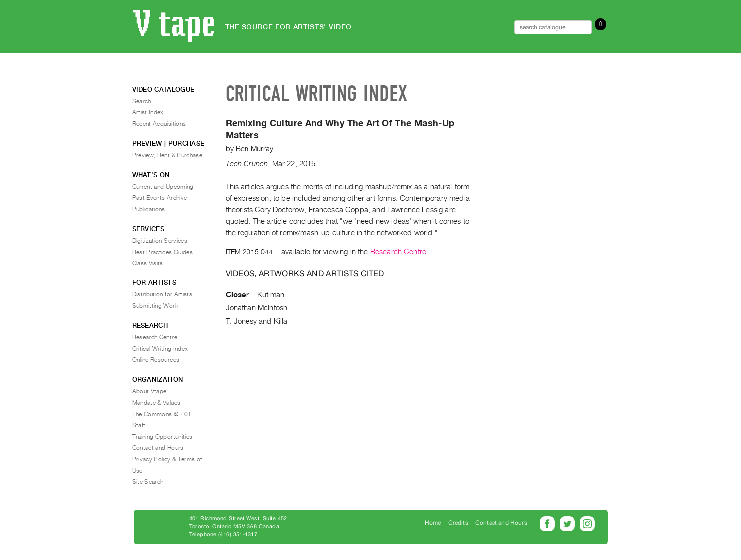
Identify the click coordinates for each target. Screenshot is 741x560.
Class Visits (148, 263)
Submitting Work (155, 306)
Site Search (148, 482)
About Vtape (149, 391)
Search (142, 101)
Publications (149, 209)
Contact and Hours (158, 448)
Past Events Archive (160, 198)
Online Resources (156, 360)
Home (433, 523)
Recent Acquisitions (159, 124)
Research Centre (398, 252)
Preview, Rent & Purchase (167, 155)
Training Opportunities (162, 437)
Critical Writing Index (160, 349)
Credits (458, 523)
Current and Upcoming (163, 187)
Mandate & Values (156, 403)
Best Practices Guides (163, 252)
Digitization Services (160, 241)
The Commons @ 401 (162, 414)
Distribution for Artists (162, 294)
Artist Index (148, 112)
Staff (139, 425)
